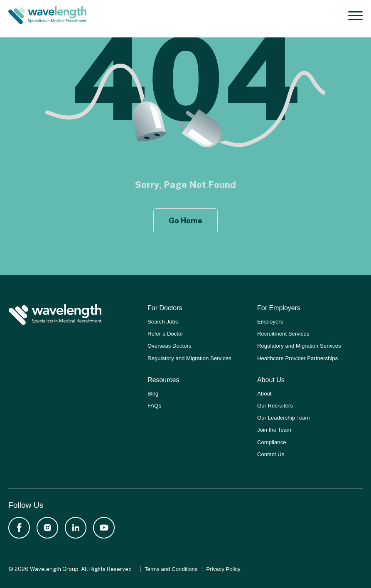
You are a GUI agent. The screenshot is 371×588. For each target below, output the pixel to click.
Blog (153, 394)
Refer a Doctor (165, 334)
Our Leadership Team (284, 418)
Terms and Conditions (171, 569)
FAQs (154, 406)
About (264, 394)
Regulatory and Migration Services (189, 358)
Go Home (185, 221)
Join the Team (274, 430)
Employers (270, 322)
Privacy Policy (224, 569)
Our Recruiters (275, 406)
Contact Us (271, 454)
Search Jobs (163, 322)
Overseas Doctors (170, 346)
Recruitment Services (283, 334)
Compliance (272, 442)
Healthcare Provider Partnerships (297, 358)
